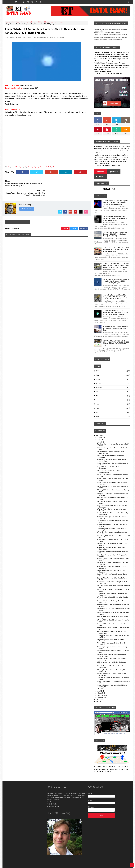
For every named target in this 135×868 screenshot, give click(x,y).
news (97, 403)
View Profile (27, 199)
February (101, 691)
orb (31, 22)
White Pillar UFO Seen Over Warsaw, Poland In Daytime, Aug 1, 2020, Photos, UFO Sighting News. (116, 276)
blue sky (23, 22)
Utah (61, 22)
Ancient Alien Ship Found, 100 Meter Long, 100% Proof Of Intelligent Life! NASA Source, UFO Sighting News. (116, 261)
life (97, 391)
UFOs (56, 22)
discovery (99, 383)
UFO (52, 22)
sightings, (50, 38)
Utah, (62, 38)
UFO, (55, 38)
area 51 (98, 375)
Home (8, 2)
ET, (33, 38)
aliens (18, 22)
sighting (40, 22)
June (99, 437)
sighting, (43, 38)
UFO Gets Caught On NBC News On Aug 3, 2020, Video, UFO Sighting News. (115, 323)
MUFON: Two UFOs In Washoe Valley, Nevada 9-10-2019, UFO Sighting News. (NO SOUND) (116, 229)
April (99, 686)
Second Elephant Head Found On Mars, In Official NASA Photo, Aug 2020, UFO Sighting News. (115, 292)
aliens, (24, 38)
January (100, 693)
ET (28, 22)
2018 (98, 697)
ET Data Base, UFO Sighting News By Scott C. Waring (20, 866)
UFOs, (58, 38)
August (100, 433)
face (97, 387)
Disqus (74, 219)
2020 (98, 431)
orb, (35, 38)
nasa (97, 399)
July (99, 435)
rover (97, 412)
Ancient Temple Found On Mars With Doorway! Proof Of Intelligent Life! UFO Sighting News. (116, 245)
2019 (98, 695)
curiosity (98, 379)
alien (13, 22)
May (99, 684)
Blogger (65, 219)
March (100, 688)
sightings (46, 22)
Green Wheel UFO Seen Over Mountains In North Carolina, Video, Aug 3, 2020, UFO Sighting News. (116, 308)
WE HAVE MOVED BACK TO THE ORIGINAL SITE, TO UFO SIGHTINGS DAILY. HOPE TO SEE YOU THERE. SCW (116, 338)
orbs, (38, 38)
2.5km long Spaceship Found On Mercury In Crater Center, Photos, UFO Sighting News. (115, 214)
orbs (35, 22)
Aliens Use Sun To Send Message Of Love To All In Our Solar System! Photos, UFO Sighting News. (115, 198)
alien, (20, 38)
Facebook (83, 219)
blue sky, (29, 38)
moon (98, 395)
